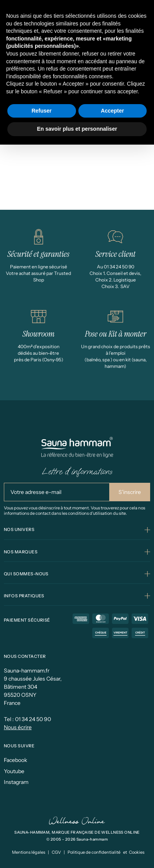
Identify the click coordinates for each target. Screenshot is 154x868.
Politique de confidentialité (94, 852)
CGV (56, 852)
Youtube (14, 771)
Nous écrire (18, 727)
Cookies (137, 852)
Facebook (15, 760)
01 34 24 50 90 (33, 719)
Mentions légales (29, 852)
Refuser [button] (42, 111)
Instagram (16, 782)
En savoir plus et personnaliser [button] (77, 129)
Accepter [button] (112, 111)
